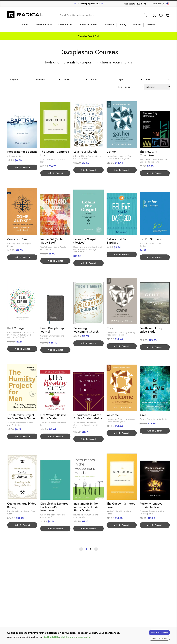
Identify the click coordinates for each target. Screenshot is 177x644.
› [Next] (96, 549)
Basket (168, 15)
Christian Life (65, 25)
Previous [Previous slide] (50, 36)
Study (123, 25)
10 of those (25, 15)
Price (148, 79)
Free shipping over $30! (89, 3)
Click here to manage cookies (76, 637)
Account (155, 15)
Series (94, 79)
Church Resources (88, 25)
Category (13, 79)
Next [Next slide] (127, 36)
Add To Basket (22, 167)
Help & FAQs (158, 4)
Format (67, 79)
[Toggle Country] (168, 4)
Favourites (161, 16)
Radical (137, 25)
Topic (121, 79)
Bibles (25, 25)
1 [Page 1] (86, 549)
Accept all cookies (159, 632)
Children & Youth (43, 25)
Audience (41, 79)
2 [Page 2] (91, 549)
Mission (151, 25)
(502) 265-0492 (139, 4)
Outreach (109, 25)
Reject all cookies (159, 638)
